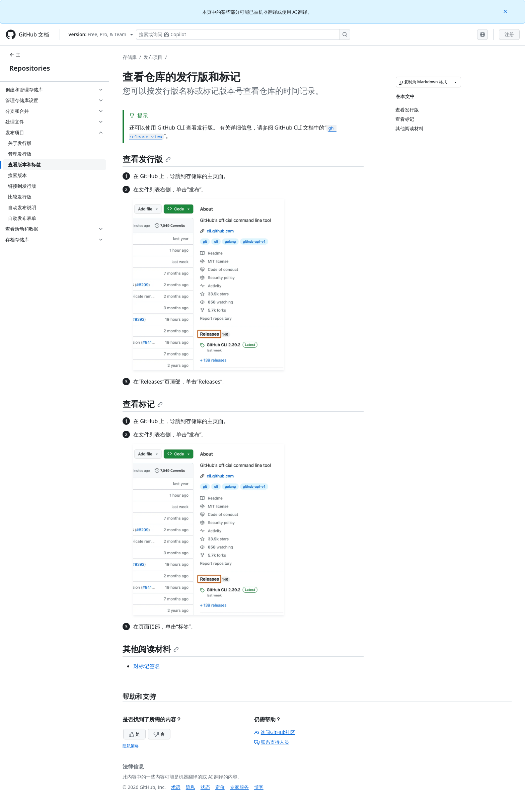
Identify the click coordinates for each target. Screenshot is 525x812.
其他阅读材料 (151, 649)
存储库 (130, 57)
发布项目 (153, 57)
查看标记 (143, 404)
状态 (205, 787)
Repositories (30, 68)
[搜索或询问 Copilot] (243, 34)
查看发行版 (147, 159)
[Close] (506, 11)
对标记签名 (147, 666)
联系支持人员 (272, 742)
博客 (259, 787)
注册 (509, 34)
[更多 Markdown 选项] (455, 82)
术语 (176, 787)
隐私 (191, 787)
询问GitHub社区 (275, 732)
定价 (220, 787)
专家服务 (239, 787)
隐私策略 (131, 746)
